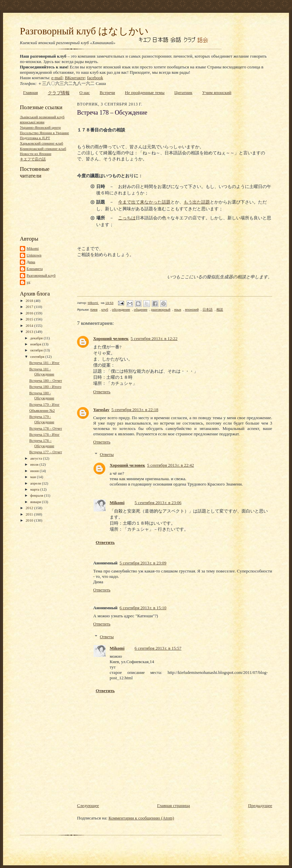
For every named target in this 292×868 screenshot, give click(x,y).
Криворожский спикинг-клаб (43, 149)
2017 (30, 307)
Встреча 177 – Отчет (46, 452)
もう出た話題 (197, 202)
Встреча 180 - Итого (45, 386)
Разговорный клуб (41, 275)
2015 (30, 319)
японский (192, 309)
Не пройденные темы (145, 92)
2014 (30, 325)
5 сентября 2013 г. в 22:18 (135, 410)
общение (141, 309)
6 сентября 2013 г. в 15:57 (158, 648)
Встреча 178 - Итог (44, 434)
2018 (30, 301)
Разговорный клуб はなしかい (84, 31)
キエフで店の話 (33, 159)
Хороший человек (111, 338)
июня (35, 471)
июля (35, 464)
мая (34, 477)
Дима (31, 262)
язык (178, 309)
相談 (220, 309)
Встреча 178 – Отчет (46, 428)
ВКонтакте (75, 78)
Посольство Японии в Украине (44, 133)
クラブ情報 (59, 93)
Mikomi (33, 248)
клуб (105, 309)
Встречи (107, 92)
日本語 (208, 309)
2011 (30, 514)
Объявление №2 (42, 410)
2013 (30, 332)
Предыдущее (260, 805)
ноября (36, 344)
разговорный (161, 309)
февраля (37, 495)
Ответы (107, 454)
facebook (95, 78)
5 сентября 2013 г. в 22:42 (170, 465)
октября (37, 350)
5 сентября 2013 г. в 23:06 (158, 503)
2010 (30, 520)
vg (28, 282)
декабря (37, 338)
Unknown (34, 255)
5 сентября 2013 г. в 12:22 (154, 338)
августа (37, 458)
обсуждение (121, 309)
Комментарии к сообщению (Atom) (141, 818)
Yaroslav (101, 410)
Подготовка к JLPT (35, 138)
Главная (31, 92)
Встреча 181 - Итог (44, 363)
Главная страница (173, 805)
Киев (94, 309)
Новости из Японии (35, 154)
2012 (30, 508)
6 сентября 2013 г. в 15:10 (143, 608)
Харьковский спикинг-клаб (42, 143)
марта (35, 489)
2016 (30, 313)
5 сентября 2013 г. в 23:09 (143, 563)
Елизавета (35, 269)
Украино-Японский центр (40, 127)
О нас (85, 92)
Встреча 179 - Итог (44, 404)
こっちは (127, 218)
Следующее (88, 805)
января (36, 502)
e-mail (57, 78)
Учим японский (217, 92)
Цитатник (183, 92)
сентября (38, 356)
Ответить (102, 392)
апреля (36, 483)
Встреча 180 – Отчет (46, 380)
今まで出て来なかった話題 (144, 202)
